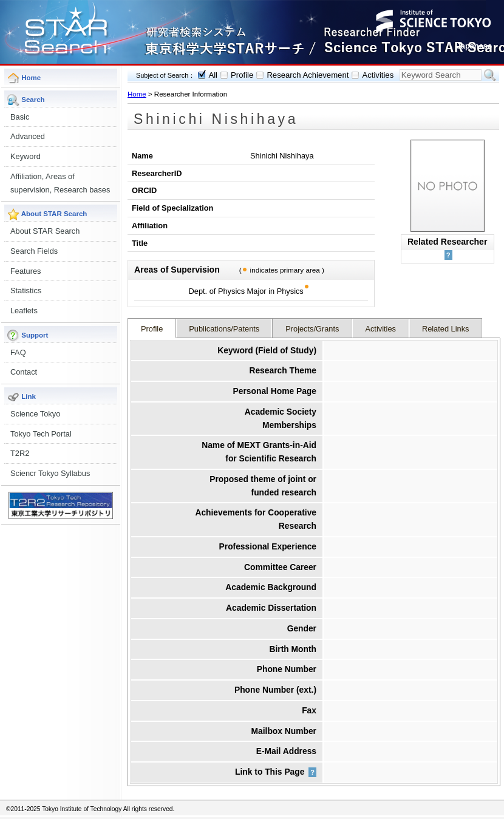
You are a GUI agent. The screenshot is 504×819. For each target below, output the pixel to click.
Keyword (26, 156)
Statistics (26, 291)
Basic (20, 117)
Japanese (474, 46)
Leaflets (24, 311)
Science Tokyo (35, 414)
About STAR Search (45, 231)
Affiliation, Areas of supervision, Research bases (60, 183)
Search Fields (34, 251)
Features (26, 271)
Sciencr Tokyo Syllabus (50, 473)
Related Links (446, 329)
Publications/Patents (224, 329)
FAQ (18, 352)
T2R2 (20, 453)
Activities (378, 75)
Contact (24, 372)
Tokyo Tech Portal (41, 434)
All (213, 75)
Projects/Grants (312, 329)
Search (490, 75)
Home (137, 94)
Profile (242, 75)
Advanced (28, 136)
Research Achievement (308, 75)
